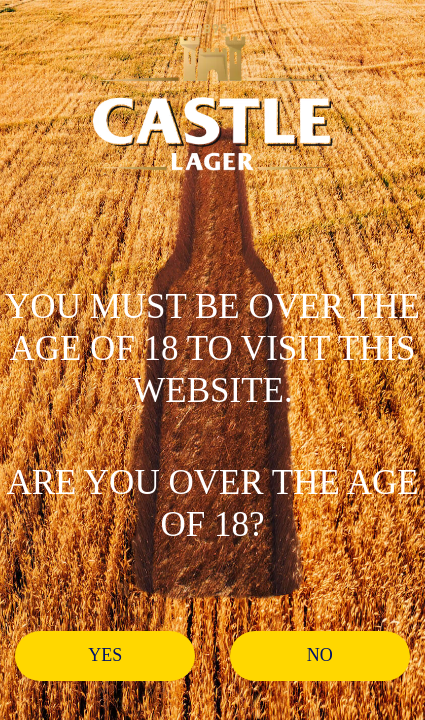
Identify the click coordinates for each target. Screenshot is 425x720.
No (320, 655)
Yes (105, 655)
